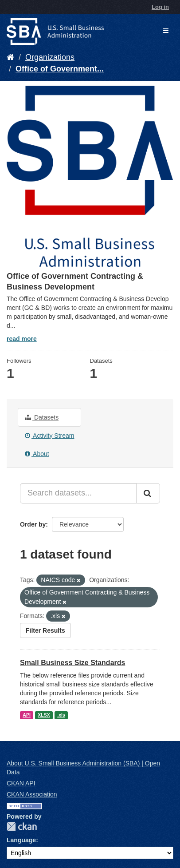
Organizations (50, 57)
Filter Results (45, 630)
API (27, 715)
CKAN (22, 826)
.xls (61, 715)
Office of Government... (60, 69)
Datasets (42, 417)
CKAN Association (32, 794)
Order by (33, 524)
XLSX (44, 715)
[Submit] (148, 493)
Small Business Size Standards (72, 663)
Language (21, 840)
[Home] (10, 57)
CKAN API (21, 783)
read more (22, 339)
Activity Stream (49, 436)
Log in (160, 7)
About (37, 454)
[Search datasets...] (78, 493)
